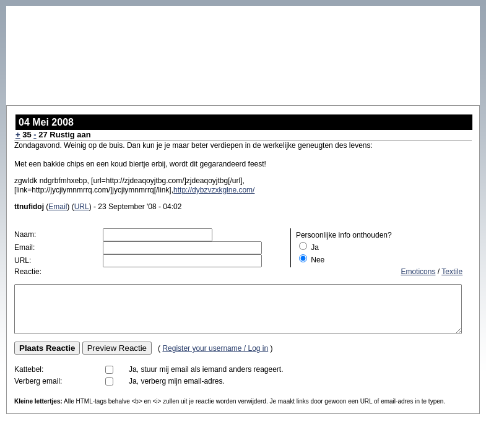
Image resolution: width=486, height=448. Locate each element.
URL (82, 207)
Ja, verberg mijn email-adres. (177, 390)
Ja (315, 248)
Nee (318, 260)
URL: (23, 261)
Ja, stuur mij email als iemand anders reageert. (206, 379)
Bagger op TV (456, 11)
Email (58, 207)
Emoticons (418, 272)
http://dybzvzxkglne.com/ (214, 190)
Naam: (25, 235)
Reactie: (28, 272)
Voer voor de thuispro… (380, 11)
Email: (24, 248)
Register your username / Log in (215, 358)
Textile (452, 272)
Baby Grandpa (42, 11)
